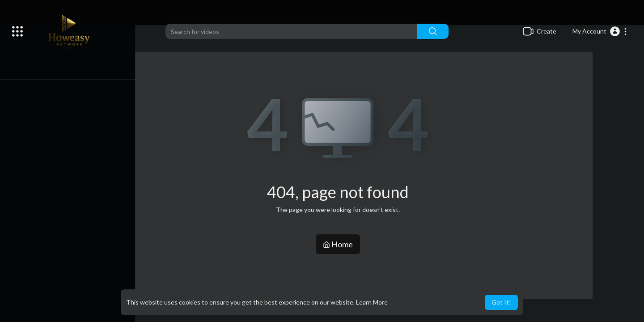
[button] (600, 31)
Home (340, 244)
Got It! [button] (501, 302)
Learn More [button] (372, 302)
